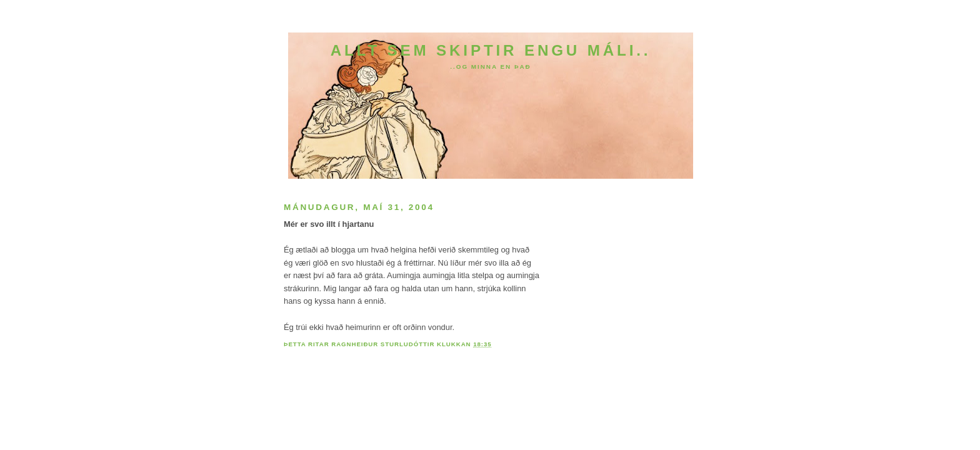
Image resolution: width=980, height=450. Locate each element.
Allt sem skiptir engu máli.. (491, 50)
